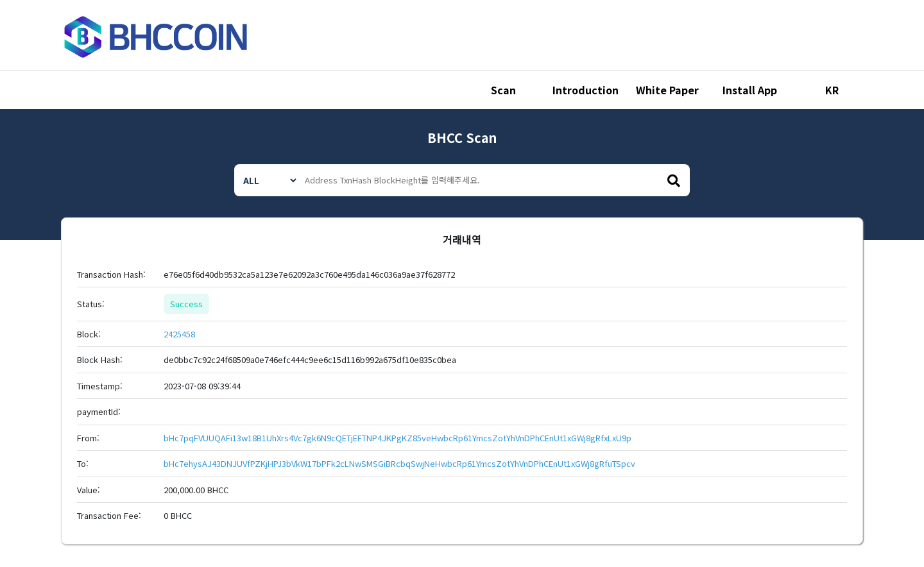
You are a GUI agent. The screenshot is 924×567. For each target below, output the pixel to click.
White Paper (667, 90)
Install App (750, 90)
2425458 (179, 334)
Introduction (586, 90)
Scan (503, 90)
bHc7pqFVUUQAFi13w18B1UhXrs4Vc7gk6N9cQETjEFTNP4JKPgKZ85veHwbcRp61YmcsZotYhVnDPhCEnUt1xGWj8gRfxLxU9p (398, 438)
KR (832, 90)
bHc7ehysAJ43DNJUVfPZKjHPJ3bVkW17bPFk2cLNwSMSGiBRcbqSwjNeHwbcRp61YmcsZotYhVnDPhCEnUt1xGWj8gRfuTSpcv (399, 463)
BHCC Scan (462, 138)
